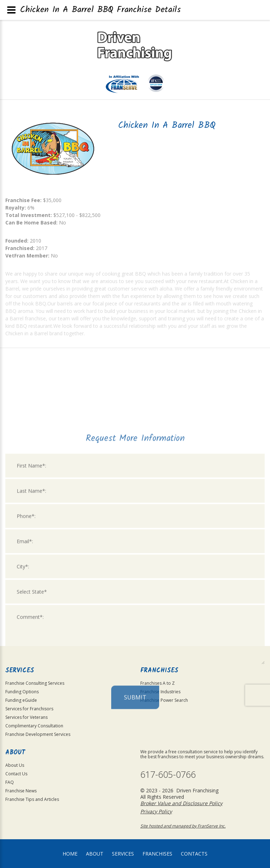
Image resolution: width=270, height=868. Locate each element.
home (70, 854)
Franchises (157, 854)
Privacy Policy (156, 811)
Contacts (194, 854)
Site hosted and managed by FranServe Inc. (183, 826)
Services (123, 854)
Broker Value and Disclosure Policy (181, 803)
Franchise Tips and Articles (32, 799)
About (95, 854)
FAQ (10, 782)
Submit (135, 766)
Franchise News (21, 791)
